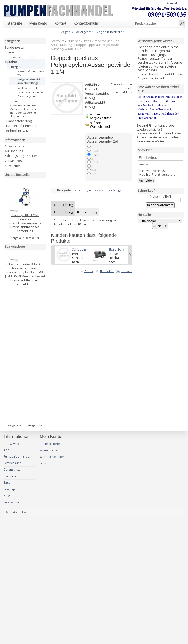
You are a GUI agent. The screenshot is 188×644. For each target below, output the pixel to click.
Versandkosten (16, 161)
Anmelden (174, 3)
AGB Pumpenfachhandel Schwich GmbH (17, 457)
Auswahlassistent (17, 146)
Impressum (11, 502)
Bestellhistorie (50, 444)
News (7, 496)
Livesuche (10, 476)
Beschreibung (63, 205)
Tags (7, 483)
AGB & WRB (11, 444)
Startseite (58, 41)
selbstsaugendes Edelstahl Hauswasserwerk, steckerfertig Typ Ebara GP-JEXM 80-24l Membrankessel (25, 269)
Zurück (89, 271)
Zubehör (74, 41)
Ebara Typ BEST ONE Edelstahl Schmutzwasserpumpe (25, 219)
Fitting (87, 41)
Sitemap (9, 489)
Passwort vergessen (154, 171)
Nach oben (107, 271)
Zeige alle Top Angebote (25, 425)
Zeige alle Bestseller (25, 238)
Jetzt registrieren (166, 174)
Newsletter (12, 166)
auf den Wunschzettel (100, 125)
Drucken (126, 271)
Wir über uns (14, 151)
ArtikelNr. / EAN (160, 196)
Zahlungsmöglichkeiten (21, 156)
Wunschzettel (49, 450)
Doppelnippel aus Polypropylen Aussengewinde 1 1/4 (86, 47)
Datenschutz (12, 470)
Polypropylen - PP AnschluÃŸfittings (98, 190)
